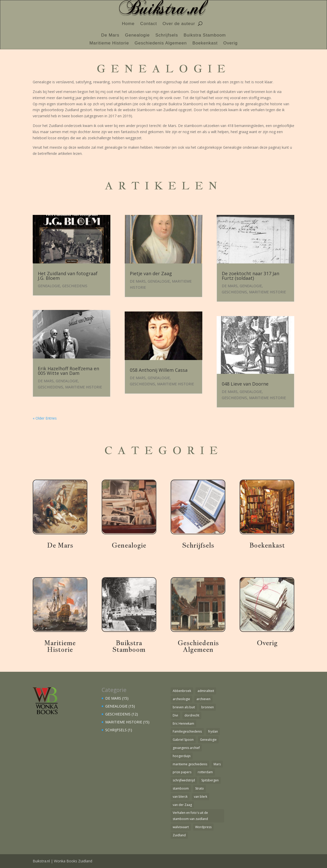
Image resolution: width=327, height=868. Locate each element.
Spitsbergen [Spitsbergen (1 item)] (210, 780)
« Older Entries (45, 418)
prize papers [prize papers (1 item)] (182, 772)
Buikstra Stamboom (205, 36)
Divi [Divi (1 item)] (175, 715)
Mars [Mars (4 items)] (217, 764)
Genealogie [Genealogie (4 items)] (208, 740)
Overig (230, 43)
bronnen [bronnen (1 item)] (208, 707)
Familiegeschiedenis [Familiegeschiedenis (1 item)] (187, 731)
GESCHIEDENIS (75, 286)
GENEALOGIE (49, 286)
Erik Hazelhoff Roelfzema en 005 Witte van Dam (68, 371)
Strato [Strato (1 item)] (200, 788)
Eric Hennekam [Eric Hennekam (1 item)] (183, 724)
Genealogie (137, 36)
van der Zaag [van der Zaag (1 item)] (182, 805)
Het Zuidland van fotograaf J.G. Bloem (68, 276)
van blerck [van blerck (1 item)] (180, 797)
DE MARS (46, 381)
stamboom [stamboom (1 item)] (181, 788)
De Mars (110, 36)
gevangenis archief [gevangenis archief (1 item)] (186, 748)
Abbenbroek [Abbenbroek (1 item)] (182, 691)
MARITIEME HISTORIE (84, 387)
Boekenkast (205, 43)
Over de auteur (179, 24)
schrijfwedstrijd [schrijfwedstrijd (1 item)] (184, 780)
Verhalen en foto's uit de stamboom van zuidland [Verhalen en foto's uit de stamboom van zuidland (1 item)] (190, 816)
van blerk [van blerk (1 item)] (201, 797)
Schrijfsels (167, 36)
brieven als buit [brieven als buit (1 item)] (184, 707)
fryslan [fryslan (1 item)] (213, 731)
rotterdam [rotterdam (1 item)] (205, 772)
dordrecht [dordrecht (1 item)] (192, 715)
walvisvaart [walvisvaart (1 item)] (181, 827)
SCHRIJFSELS (116, 730)
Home (128, 24)
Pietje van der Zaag (151, 273)
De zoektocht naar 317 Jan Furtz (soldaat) (250, 276)
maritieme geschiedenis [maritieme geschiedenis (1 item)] (190, 764)
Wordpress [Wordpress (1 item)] (203, 827)
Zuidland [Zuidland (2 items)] (179, 835)
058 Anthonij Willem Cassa (159, 370)
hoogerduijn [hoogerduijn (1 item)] (182, 756)
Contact (149, 24)
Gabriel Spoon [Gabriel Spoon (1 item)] (183, 740)
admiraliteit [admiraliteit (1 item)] (206, 691)
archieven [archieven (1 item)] (203, 699)
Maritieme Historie (109, 43)
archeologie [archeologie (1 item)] (181, 699)
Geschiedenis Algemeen (161, 43)
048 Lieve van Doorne (245, 384)
